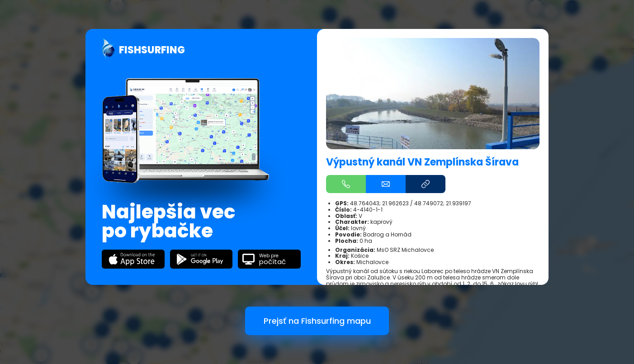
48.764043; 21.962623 (379, 203)
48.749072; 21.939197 (443, 203)
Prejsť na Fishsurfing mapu (317, 321)
